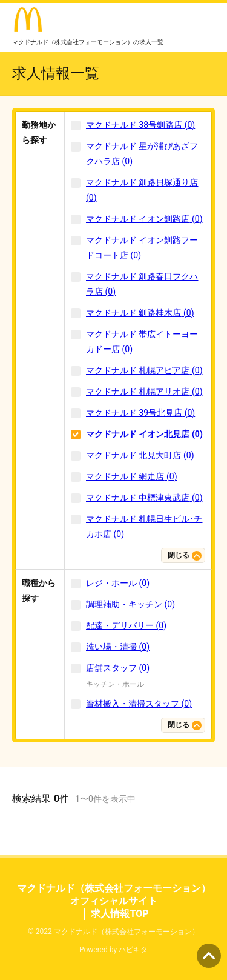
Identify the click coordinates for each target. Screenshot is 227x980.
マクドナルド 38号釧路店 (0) (140, 125)
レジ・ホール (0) (118, 583)
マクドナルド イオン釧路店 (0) (144, 219)
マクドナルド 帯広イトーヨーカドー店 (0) (142, 342)
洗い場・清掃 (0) (118, 647)
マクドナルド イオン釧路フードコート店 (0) (142, 248)
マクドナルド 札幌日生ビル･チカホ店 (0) (144, 526)
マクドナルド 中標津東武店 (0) (144, 498)
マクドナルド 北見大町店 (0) (140, 455)
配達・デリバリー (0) (126, 625)
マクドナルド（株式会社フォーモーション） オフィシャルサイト (114, 895)
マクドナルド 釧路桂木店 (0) (140, 313)
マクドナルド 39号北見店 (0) (140, 413)
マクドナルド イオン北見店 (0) (144, 434)
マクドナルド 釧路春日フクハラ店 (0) (142, 284)
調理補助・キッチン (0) (130, 604)
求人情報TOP (120, 914)
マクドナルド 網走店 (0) (132, 476)
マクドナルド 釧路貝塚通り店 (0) (142, 190)
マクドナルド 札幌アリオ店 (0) (144, 392)
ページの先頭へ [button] (209, 956)
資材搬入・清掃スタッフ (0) (139, 704)
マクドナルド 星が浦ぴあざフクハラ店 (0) (142, 154)
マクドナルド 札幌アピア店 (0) (144, 370)
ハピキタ (133, 950)
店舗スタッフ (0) (118, 668)
